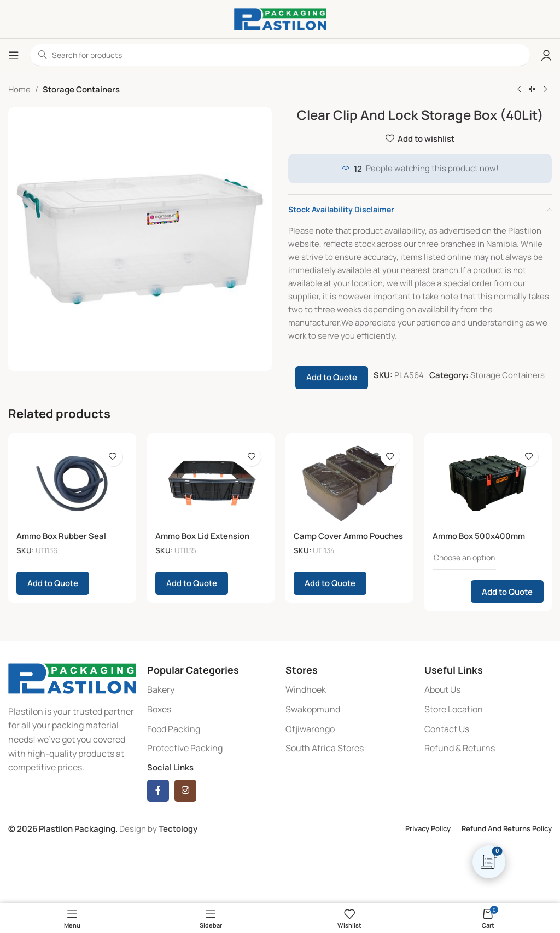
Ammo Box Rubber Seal (61, 536)
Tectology (178, 829)
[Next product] (545, 90)
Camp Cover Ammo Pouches (349, 536)
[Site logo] (280, 18)
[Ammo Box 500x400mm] (488, 483)
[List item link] (211, 690)
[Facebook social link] (158, 791)
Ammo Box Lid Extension (202, 536)
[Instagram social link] (185, 791)
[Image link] (72, 678)
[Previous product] (519, 90)
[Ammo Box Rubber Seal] (72, 483)
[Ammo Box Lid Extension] (211, 483)
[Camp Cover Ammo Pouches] (349, 483)
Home (19, 89)
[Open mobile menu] (14, 55)
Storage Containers (81, 89)
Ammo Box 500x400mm (479, 536)
